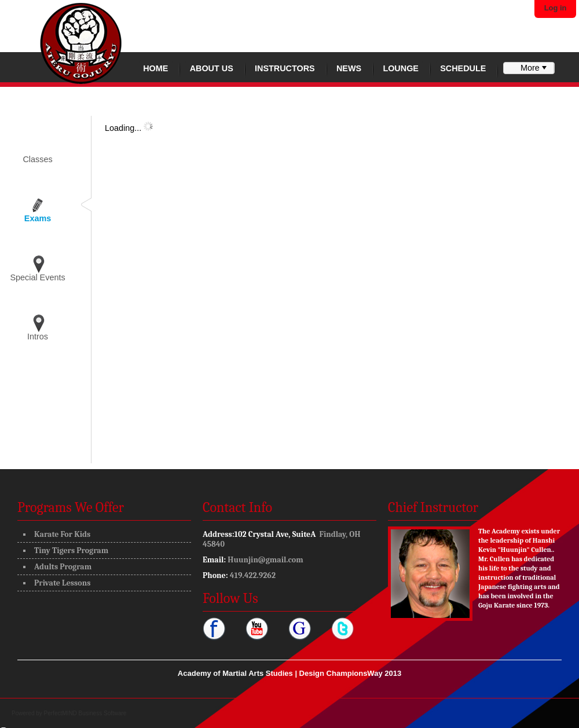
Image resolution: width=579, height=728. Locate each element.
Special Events (37, 277)
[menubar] (529, 68)
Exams (38, 218)
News (349, 68)
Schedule (463, 68)
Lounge (401, 68)
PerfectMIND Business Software (85, 713)
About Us (212, 68)
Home (155, 68)
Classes (37, 159)
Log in (556, 8)
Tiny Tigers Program (71, 550)
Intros (38, 336)
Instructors (285, 68)
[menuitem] (529, 68)
